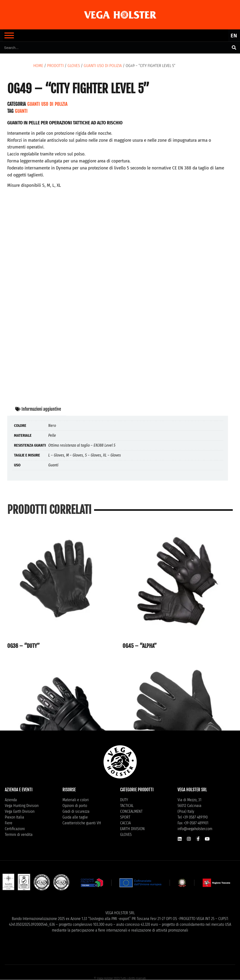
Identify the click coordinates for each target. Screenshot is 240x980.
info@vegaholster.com (195, 829)
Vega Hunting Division (22, 806)
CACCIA (125, 823)
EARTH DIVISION (132, 829)
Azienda (11, 800)
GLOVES (74, 66)
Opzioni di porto (75, 806)
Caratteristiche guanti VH (82, 823)
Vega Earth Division (20, 811)
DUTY (124, 800)
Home (38, 66)
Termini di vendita (19, 835)
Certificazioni (15, 829)
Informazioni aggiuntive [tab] (38, 409)
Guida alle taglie (75, 817)
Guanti (21, 111)
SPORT (125, 817)
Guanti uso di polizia (103, 66)
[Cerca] (234, 48)
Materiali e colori (76, 800)
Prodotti (55, 66)
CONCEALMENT (131, 811)
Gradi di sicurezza (76, 811)
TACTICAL (127, 806)
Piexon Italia (14, 817)
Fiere (9, 823)
